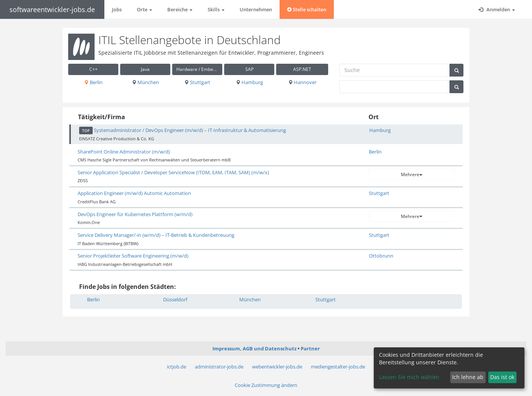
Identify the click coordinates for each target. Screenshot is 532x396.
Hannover (302, 82)
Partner (310, 348)
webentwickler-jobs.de (277, 367)
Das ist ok (502, 377)
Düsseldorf (175, 299)
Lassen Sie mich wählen (409, 377)
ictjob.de (177, 367)
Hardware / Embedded (199, 69)
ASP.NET (302, 69)
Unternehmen (256, 9)
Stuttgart (197, 82)
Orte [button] (144, 9)
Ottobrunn (381, 256)
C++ (93, 69)
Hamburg (249, 82)
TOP (86, 130)
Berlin (93, 82)
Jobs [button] (117, 9)
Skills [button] (216, 9)
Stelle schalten (307, 9)
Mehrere (412, 174)
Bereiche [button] (180, 9)
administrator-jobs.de (219, 367)
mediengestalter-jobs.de (338, 367)
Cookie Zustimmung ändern (266, 385)
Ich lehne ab (468, 377)
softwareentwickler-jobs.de (52, 9)
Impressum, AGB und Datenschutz (255, 348)
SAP (249, 69)
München (145, 82)
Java (145, 69)
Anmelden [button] (497, 9)
